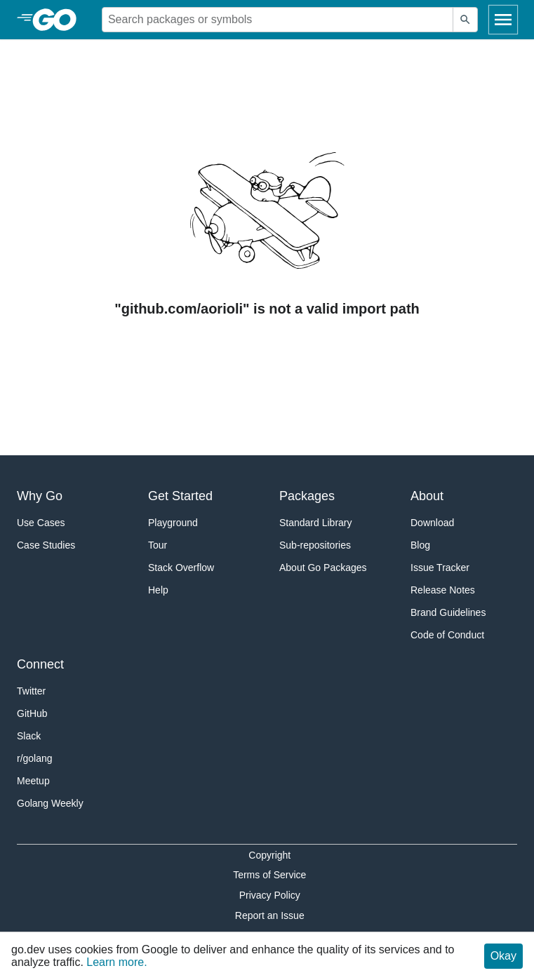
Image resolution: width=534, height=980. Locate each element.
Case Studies (46, 545)
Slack (29, 736)
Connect (40, 664)
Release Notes (443, 590)
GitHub (32, 713)
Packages (307, 496)
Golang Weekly (50, 803)
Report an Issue (270, 915)
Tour (158, 545)
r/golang (35, 758)
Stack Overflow (181, 568)
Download (432, 523)
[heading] (59, 20)
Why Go (40, 496)
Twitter (31, 691)
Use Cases (41, 523)
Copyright (269, 855)
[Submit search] (465, 20)
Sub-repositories (315, 545)
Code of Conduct (447, 635)
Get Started (180, 496)
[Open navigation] (503, 20)
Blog (420, 545)
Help (158, 590)
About (427, 496)
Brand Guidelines (448, 612)
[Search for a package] (278, 20)
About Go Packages (323, 568)
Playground (173, 523)
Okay (503, 956)
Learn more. (116, 962)
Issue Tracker (440, 568)
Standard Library (316, 523)
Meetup (33, 781)
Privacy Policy (270, 895)
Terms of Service (269, 875)
